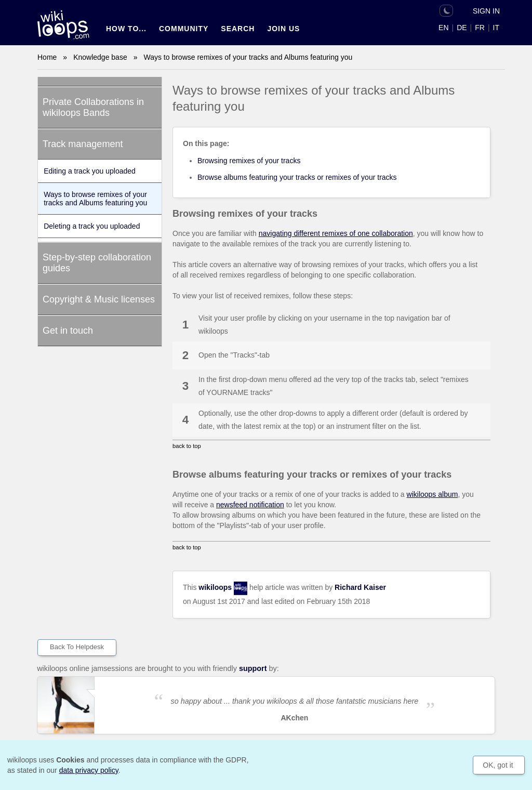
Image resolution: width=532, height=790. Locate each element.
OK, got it (498, 765)
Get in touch (68, 331)
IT (496, 28)
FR (480, 28)
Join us (283, 29)
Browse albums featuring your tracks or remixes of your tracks (297, 177)
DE (462, 28)
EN (443, 28)
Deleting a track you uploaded (92, 226)
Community (184, 29)
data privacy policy (89, 770)
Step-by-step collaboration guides (97, 263)
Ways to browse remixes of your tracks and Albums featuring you (95, 199)
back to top (187, 446)
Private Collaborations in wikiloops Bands (93, 107)
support (253, 668)
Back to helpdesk (77, 647)
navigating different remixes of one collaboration (336, 233)
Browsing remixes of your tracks (249, 161)
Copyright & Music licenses (99, 299)
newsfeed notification (250, 505)
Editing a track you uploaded (90, 171)
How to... (126, 29)
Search (238, 29)
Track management (83, 144)
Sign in (486, 11)
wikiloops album (433, 494)
